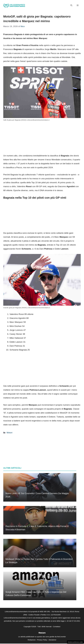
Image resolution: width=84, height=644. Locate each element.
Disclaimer (52, 640)
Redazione (32, 640)
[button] (71, 5)
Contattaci (57, 627)
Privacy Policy (42, 640)
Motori (9, 433)
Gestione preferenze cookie (75, 642)
